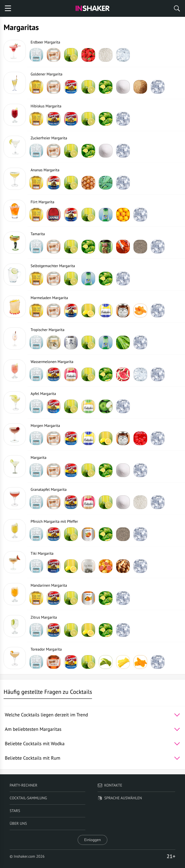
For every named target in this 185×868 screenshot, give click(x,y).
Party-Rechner (23, 785)
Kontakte (110, 785)
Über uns (18, 824)
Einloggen (93, 840)
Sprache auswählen (120, 798)
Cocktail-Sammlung (28, 798)
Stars (15, 811)
